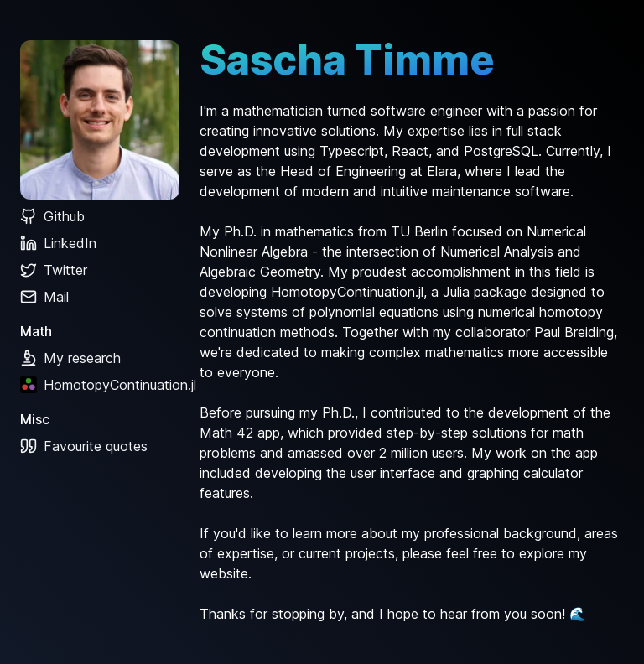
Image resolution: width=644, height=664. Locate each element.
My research (70, 358)
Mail (44, 297)
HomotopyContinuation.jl (100, 385)
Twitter (54, 270)
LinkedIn (58, 243)
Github (52, 216)
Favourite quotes (84, 446)
